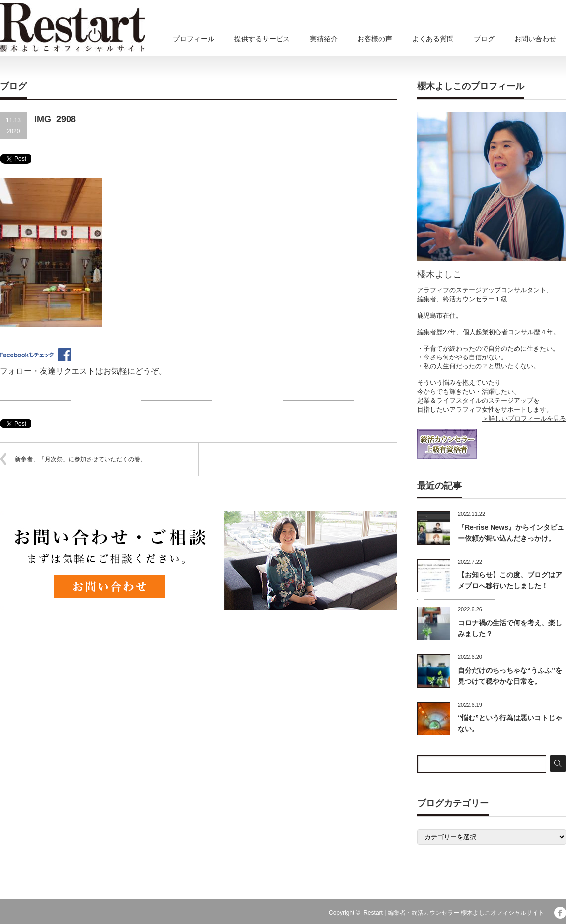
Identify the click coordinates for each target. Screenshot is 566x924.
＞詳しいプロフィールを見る (524, 418)
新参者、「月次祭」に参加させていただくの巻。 (80, 459)
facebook (560, 913)
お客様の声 (375, 39)
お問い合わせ (535, 39)
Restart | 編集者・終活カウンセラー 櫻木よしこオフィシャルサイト (454, 913)
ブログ (484, 39)
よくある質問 (433, 39)
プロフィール (194, 39)
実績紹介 (324, 39)
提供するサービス (262, 39)
